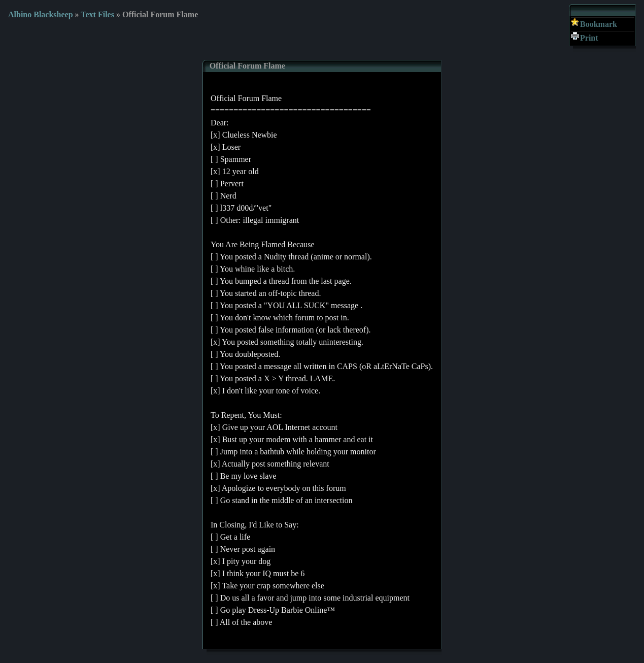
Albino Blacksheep (41, 14)
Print (589, 38)
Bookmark (599, 24)
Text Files (97, 14)
